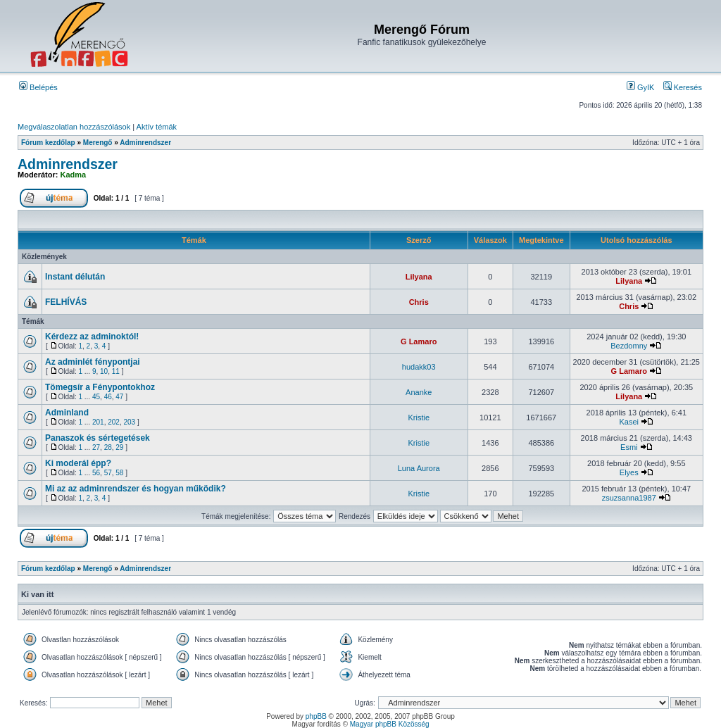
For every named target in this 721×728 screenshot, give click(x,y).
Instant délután (75, 277)
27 (96, 447)
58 (119, 473)
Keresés (683, 87)
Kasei (629, 422)
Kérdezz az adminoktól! (92, 337)
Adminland (67, 413)
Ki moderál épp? (78, 463)
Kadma (74, 175)
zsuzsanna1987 (629, 498)
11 (116, 371)
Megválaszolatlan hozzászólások (74, 127)
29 (119, 447)
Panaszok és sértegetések (98, 438)
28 (108, 447)
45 (96, 397)
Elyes (629, 472)
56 (96, 473)
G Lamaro (419, 341)
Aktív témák (157, 127)
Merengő (98, 143)
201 (98, 422)
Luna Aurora (419, 468)
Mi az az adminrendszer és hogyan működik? (136, 489)
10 (104, 371)
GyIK (641, 87)
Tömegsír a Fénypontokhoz (100, 387)
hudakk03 (419, 367)
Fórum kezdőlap (48, 143)
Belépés (38, 87)
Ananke (419, 392)
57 (108, 473)
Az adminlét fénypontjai (93, 362)
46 (108, 397)
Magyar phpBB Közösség (390, 724)
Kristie (419, 418)
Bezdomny (629, 346)
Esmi (629, 447)
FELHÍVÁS (66, 302)
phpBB (316, 716)
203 (129, 422)
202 (114, 422)
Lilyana (419, 277)
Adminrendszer (145, 143)
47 (119, 397)
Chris (419, 302)
